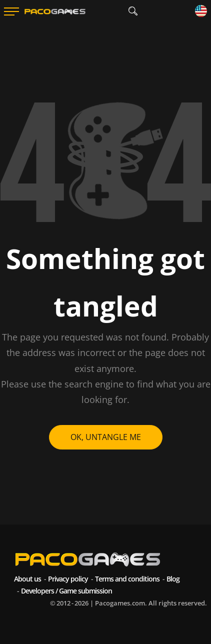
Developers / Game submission (66, 591)
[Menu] (11, 11)
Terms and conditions (127, 579)
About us (27, 579)
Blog (173, 579)
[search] (133, 11)
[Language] (201, 12)
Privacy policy (68, 579)
